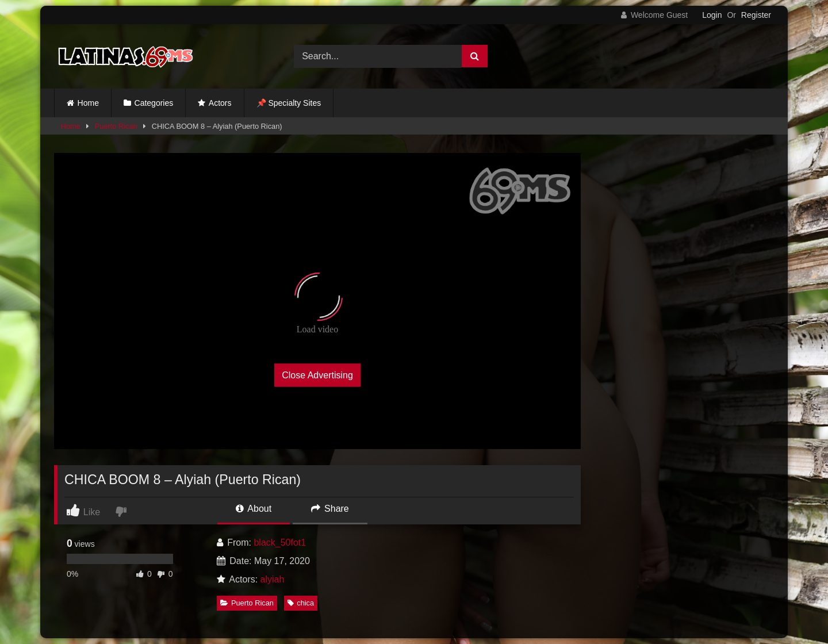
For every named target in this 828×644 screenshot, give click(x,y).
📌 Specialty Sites (289, 103)
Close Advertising (317, 375)
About (254, 509)
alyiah (273, 579)
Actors (220, 103)
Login (712, 15)
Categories (154, 103)
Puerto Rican (116, 126)
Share (330, 509)
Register (756, 15)
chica (301, 603)
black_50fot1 (280, 543)
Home (88, 103)
